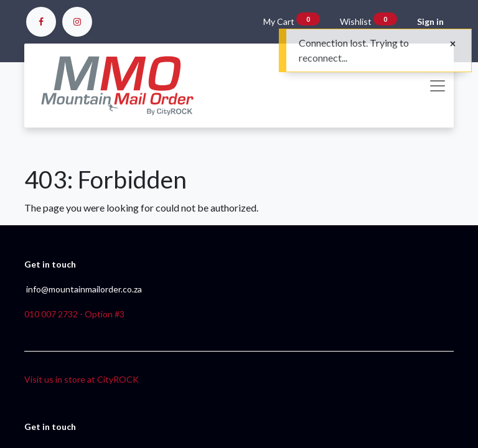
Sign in (430, 21)
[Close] (453, 44)
